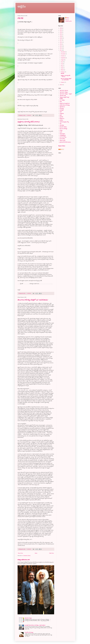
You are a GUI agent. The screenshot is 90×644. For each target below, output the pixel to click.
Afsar (68, 18)
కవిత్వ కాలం (62, 119)
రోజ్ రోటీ (20, 18)
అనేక (61, 102)
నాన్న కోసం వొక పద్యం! (29, 632)
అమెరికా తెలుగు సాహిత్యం (65, 105)
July (62, 62)
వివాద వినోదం (62, 139)
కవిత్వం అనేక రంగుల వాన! (24, 560)
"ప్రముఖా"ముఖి (63, 95)
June (62, 64)
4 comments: (29, 115)
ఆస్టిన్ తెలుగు (62, 107)
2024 (61, 32)
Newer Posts (20, 553)
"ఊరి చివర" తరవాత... (64, 90)
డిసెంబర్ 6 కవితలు (63, 127)
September (63, 58)
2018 (61, 38)
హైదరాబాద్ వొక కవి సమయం (65, 142)
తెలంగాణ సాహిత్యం (63, 129)
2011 (61, 50)
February (63, 72)
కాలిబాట (61, 120)
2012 (61, 48)
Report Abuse (62, 146)
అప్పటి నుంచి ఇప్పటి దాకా (65, 103)
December (63, 52)
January (63, 82)
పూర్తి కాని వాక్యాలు (28, 618)
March (62, 70)
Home (36, 553)
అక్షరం (22, 6)
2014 (61, 44)
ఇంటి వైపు (62, 110)
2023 (61, 34)
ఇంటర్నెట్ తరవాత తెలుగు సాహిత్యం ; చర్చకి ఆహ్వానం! (35, 625)
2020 (61, 36)
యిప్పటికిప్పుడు (63, 135)
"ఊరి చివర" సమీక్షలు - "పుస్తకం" (66, 94)
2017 (61, 40)
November (63, 54)
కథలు (61, 115)
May (62, 66)
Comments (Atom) (27, 556)
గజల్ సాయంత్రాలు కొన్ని (64, 122)
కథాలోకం (61, 117)
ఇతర (61, 112)
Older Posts (52, 553)
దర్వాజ (61, 130)
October (63, 56)
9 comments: (29, 549)
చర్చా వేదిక (62, 125)
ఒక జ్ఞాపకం (62, 113)
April (62, 68)
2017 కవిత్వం (62, 100)
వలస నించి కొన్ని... (63, 137)
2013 (61, 46)
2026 (61, 28)
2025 (61, 30)
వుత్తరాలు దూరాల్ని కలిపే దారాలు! (29, 122)
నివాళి (61, 132)
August (63, 60)
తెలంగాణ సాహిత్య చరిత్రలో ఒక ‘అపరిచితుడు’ (33, 300)
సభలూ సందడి (62, 140)
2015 (61, 42)
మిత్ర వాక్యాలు (62, 134)
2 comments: (29, 293)
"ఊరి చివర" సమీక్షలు (64, 92)
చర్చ (61, 124)
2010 (61, 85)
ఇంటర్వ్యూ (62, 108)
